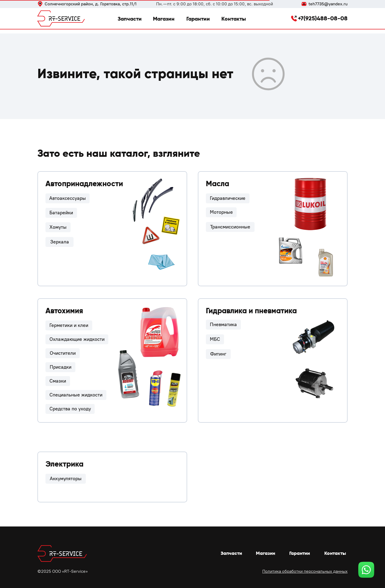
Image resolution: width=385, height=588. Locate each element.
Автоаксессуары (68, 198)
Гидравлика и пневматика (251, 311)
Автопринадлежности (84, 184)
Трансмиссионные (230, 227)
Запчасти (130, 19)
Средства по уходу (70, 409)
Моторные (221, 212)
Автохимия (64, 311)
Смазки (58, 381)
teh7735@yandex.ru (328, 4)
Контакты (234, 19)
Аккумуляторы (66, 479)
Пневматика (223, 324)
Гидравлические (228, 198)
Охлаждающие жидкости (77, 339)
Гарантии (198, 19)
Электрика (64, 464)
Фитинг (218, 354)
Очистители (63, 353)
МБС (215, 339)
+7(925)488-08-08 (323, 18)
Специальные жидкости (76, 395)
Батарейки (61, 213)
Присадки (61, 367)
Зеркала (60, 242)
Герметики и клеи (69, 325)
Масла (217, 184)
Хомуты (58, 227)
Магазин (164, 19)
